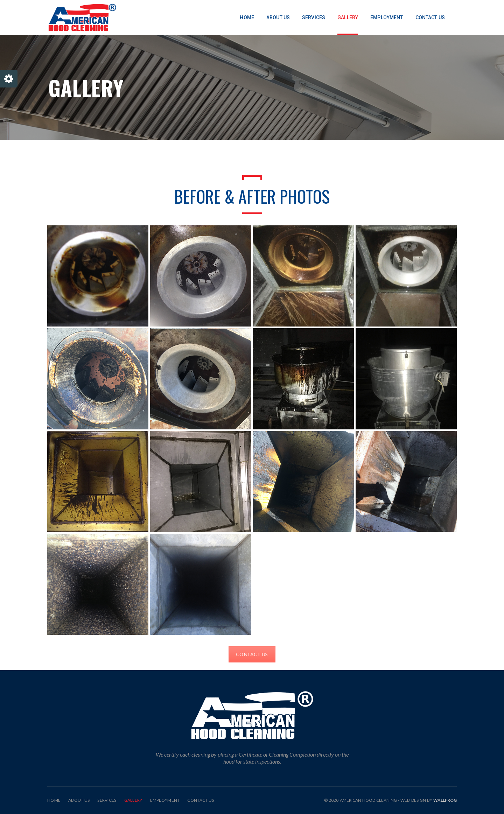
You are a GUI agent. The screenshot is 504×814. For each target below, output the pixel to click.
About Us (79, 800)
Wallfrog (445, 800)
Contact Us (201, 800)
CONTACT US (252, 654)
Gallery (133, 800)
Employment (165, 800)
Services (107, 800)
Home (54, 800)
